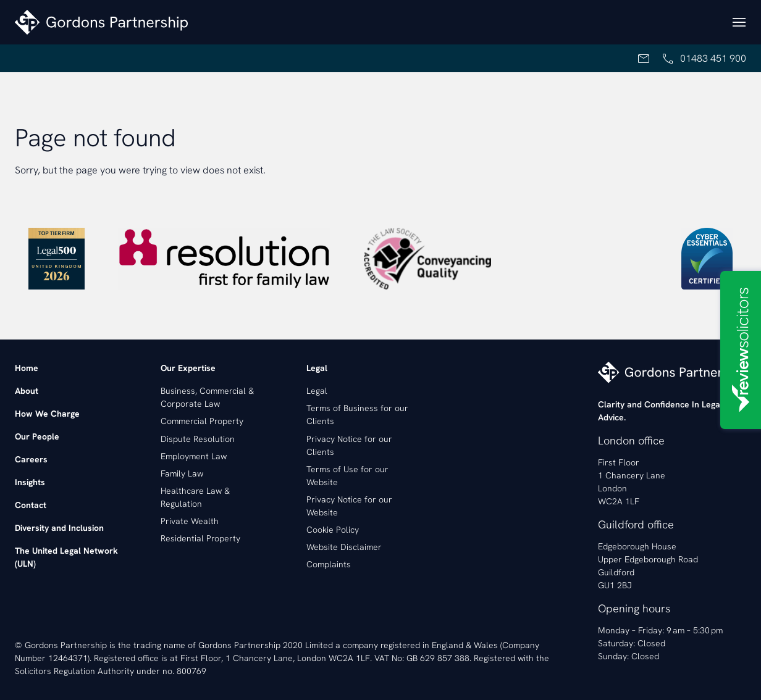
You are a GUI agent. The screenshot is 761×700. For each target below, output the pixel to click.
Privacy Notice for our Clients (349, 445)
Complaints (329, 564)
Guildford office (636, 524)
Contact (31, 505)
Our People (37, 436)
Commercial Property (202, 421)
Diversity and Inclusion (59, 528)
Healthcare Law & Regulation (195, 497)
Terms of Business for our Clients (357, 415)
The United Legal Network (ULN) (66, 557)
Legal (317, 391)
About (27, 391)
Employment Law (194, 456)
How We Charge (47, 414)
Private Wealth (190, 521)
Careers (31, 459)
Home (27, 368)
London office (631, 440)
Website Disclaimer (344, 547)
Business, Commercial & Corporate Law (207, 397)
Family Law (182, 473)
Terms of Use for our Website (347, 476)
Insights (30, 482)
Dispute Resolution (198, 439)
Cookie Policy (333, 530)
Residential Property (200, 538)
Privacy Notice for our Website (349, 506)
